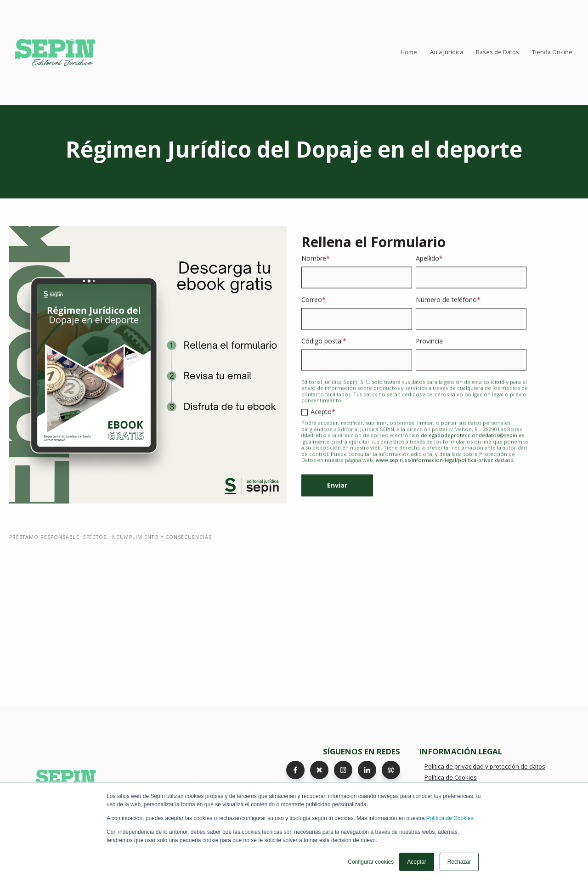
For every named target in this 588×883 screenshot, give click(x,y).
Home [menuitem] (409, 52)
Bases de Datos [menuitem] (498, 52)
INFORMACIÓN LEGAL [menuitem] (461, 751)
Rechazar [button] (459, 862)
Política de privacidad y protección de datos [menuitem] (485, 766)
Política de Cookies (450, 818)
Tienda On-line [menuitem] (552, 52)
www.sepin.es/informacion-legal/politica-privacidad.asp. (445, 467)
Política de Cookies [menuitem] (451, 777)
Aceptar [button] (416, 862)
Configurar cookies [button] (371, 862)
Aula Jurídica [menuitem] (447, 52)
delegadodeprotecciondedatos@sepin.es (472, 442)
